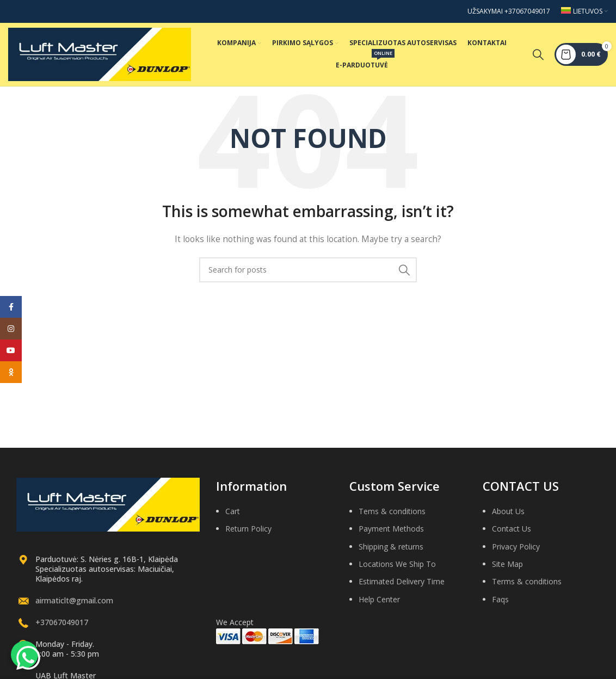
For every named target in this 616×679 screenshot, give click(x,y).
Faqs (500, 605)
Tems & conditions (392, 517)
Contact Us (512, 534)
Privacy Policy (516, 552)
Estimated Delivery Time (402, 587)
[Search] (538, 57)
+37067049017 (62, 628)
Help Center (379, 605)
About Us (508, 517)
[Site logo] (100, 56)
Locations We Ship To (397, 569)
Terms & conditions (527, 587)
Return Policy (248, 534)
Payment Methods (391, 534)
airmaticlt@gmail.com (74, 606)
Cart (233, 517)
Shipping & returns (391, 552)
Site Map (507, 569)
